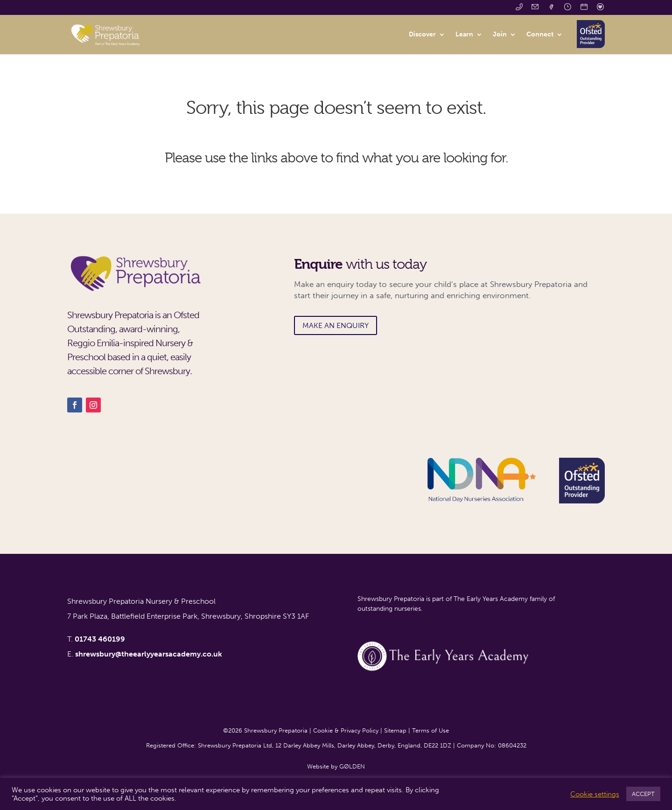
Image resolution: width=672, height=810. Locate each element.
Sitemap (395, 730)
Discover (422, 35)
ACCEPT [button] (643, 794)
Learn (464, 35)
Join (500, 35)
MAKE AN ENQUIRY (336, 325)
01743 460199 (100, 639)
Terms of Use (430, 730)
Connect (540, 35)
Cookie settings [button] (595, 794)
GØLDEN (352, 766)
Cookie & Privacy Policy (346, 730)
